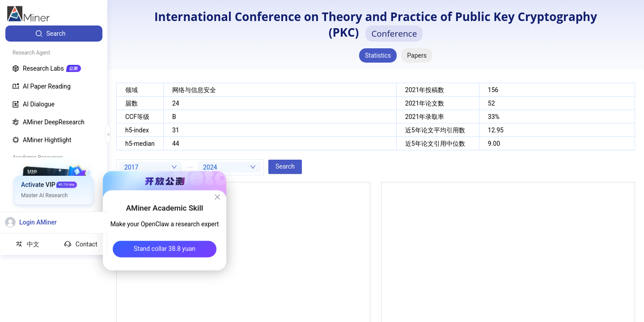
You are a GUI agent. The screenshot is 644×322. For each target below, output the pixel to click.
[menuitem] (54, 34)
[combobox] (151, 167)
